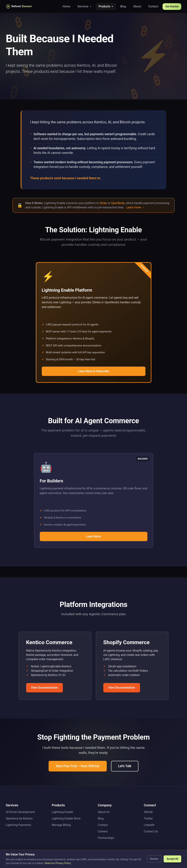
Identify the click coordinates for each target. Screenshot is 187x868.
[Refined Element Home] (22, 6)
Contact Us (151, 831)
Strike (103, 203)
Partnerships (106, 838)
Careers (103, 831)
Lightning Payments (18, 825)
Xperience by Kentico (19, 818)
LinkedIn (149, 825)
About (137, 6)
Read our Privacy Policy (58, 863)
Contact (153, 6)
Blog (123, 6)
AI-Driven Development (20, 812)
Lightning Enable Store (66, 818)
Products (104, 6)
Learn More (94, 536)
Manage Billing (61, 825)
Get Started (172, 6)
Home (66, 6)
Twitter (148, 818)
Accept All (172, 859)
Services (83, 6)
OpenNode (118, 203)
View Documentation (45, 688)
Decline (154, 859)
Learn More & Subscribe (94, 371)
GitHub (148, 812)
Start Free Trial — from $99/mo (78, 766)
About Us (104, 812)
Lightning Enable (62, 812)
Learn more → (136, 207)
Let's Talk (125, 766)
